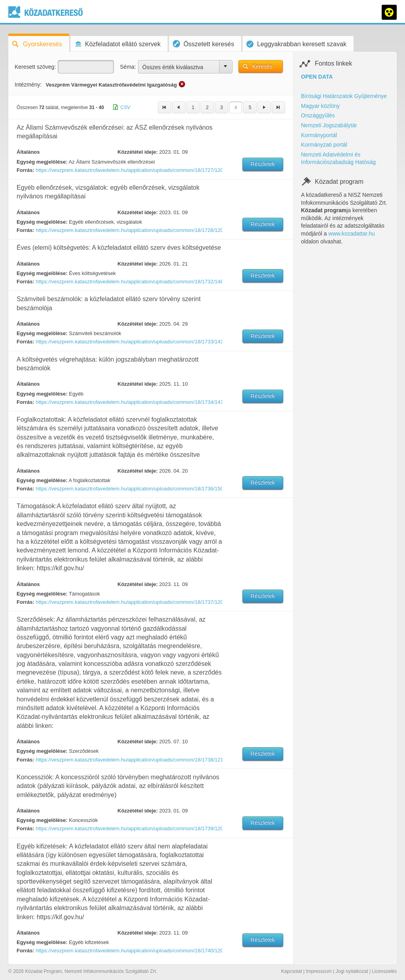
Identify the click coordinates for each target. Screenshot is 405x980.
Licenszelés (384, 971)
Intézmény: (28, 85)
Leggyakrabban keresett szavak (296, 44)
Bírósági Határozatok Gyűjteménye (344, 96)
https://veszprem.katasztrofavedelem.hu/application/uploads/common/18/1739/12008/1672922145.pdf (129, 828)
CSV (126, 107)
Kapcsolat (292, 971)
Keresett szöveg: (35, 67)
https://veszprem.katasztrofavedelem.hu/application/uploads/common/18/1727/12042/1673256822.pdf (129, 170)
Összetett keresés (203, 44)
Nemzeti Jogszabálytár (329, 125)
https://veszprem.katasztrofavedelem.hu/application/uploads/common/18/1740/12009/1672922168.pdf (129, 951)
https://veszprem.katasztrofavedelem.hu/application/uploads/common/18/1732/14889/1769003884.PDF (129, 282)
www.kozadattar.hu (352, 234)
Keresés (262, 66)
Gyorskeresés (37, 44)
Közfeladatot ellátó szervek (117, 44)
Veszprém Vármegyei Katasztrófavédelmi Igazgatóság (111, 85)
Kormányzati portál (324, 145)
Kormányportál (319, 135)
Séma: (128, 67)
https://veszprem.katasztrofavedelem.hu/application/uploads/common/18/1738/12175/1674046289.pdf (129, 760)
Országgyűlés (318, 115)
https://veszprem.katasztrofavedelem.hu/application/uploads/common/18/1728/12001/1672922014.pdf (129, 230)
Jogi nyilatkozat (352, 971)
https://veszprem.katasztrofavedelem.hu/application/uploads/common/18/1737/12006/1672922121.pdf (129, 602)
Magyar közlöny (320, 106)
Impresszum (319, 971)
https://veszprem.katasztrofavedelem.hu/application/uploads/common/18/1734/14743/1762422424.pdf (129, 402)
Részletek (263, 164)
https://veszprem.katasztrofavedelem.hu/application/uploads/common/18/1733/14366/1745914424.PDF (129, 342)
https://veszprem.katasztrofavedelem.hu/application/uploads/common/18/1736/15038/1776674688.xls (129, 489)
